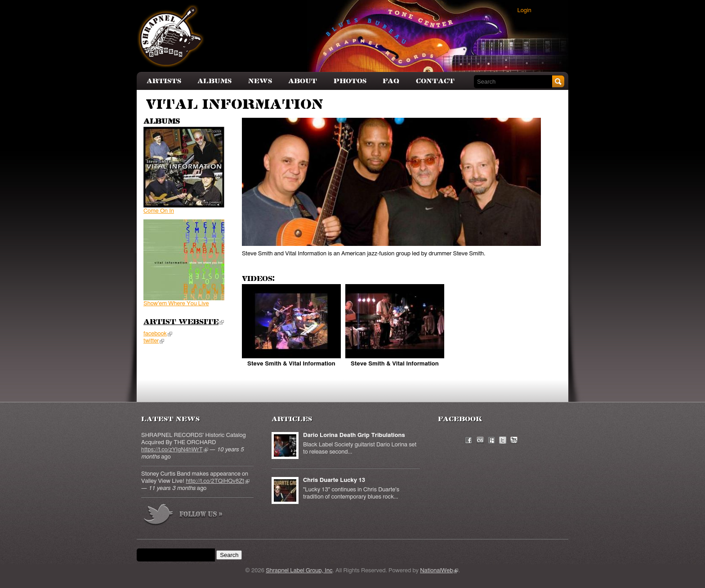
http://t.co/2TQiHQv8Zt (217, 481)
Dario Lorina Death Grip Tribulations (354, 435)
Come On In (159, 211)
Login (524, 11)
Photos (350, 81)
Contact (435, 81)
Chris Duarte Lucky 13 (334, 480)
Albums (214, 81)
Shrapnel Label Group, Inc (299, 571)
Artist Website (184, 322)
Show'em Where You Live (176, 304)
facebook (158, 334)
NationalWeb (439, 571)
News (260, 81)
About (303, 81)
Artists (164, 81)
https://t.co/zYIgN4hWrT (175, 450)
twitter (154, 341)
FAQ (391, 81)
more (183, 516)
